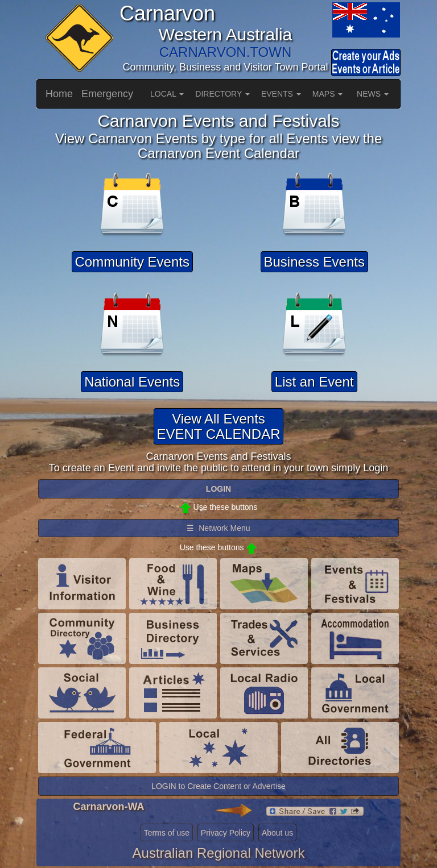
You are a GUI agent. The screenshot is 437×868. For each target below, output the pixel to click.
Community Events (132, 262)
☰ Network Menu (218, 528)
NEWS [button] (373, 94)
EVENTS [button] (281, 94)
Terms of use (167, 833)
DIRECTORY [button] (222, 94)
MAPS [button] (328, 94)
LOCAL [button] (167, 94)
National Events (132, 382)
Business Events (314, 262)
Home (59, 94)
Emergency (107, 94)
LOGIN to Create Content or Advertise (218, 786)
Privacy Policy (226, 833)
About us (277, 833)
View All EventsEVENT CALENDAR (219, 426)
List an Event (314, 382)
